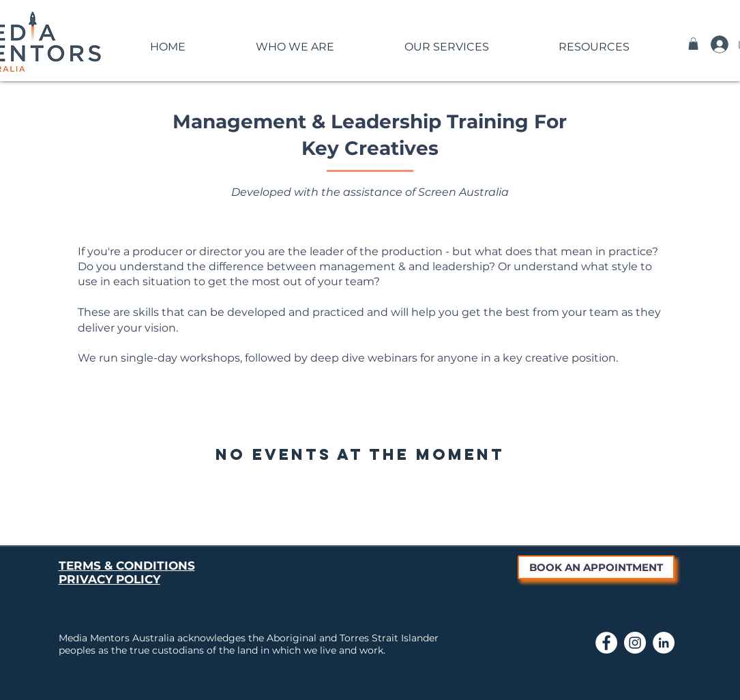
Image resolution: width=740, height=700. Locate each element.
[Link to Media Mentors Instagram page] (635, 643)
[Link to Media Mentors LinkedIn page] (664, 643)
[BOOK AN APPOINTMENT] (596, 567)
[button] (295, 41)
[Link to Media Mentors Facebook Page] (606, 643)
